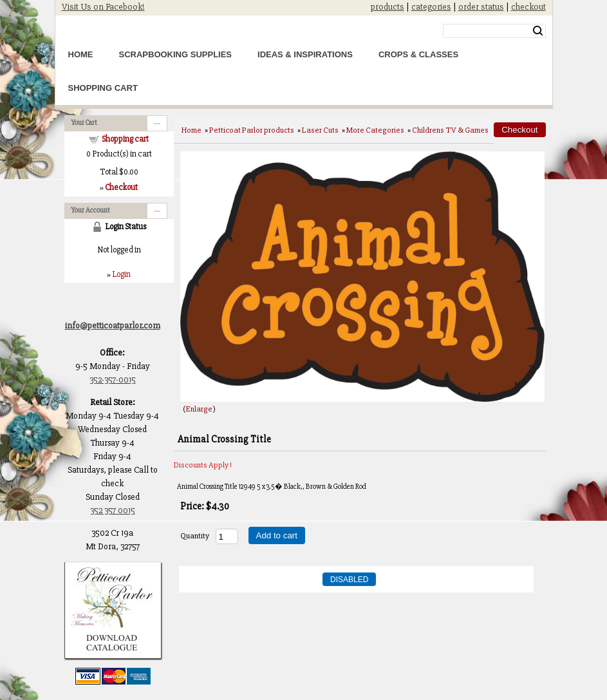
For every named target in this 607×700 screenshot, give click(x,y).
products (388, 7)
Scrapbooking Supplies (176, 54)
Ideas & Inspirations (305, 54)
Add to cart (277, 535)
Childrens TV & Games (450, 130)
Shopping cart (125, 139)
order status (481, 7)
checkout (528, 7)
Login (121, 274)
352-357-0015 (113, 380)
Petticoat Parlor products (252, 130)
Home (81, 54)
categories (431, 7)
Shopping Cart (103, 88)
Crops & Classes (418, 54)
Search (538, 31)
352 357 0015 (113, 510)
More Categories (375, 130)
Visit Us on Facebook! (103, 7)
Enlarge (199, 409)
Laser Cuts (320, 130)
